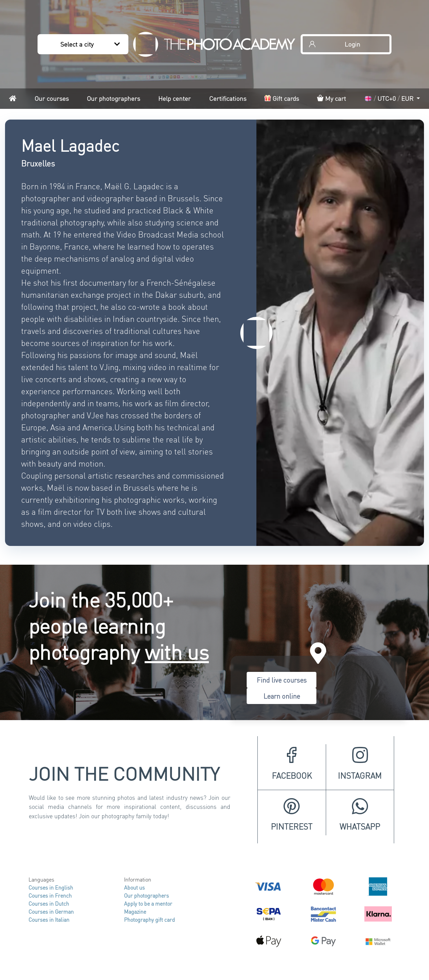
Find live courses (282, 680)
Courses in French (50, 895)
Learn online (282, 696)
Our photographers (113, 98)
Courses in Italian (49, 920)
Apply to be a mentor (148, 903)
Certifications (228, 98)
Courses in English (51, 887)
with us (177, 651)
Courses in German (51, 912)
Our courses (52, 98)
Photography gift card (149, 920)
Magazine (135, 912)
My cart (331, 98)
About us (134, 887)
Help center (174, 98)
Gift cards (282, 98)
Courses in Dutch (49, 903)
